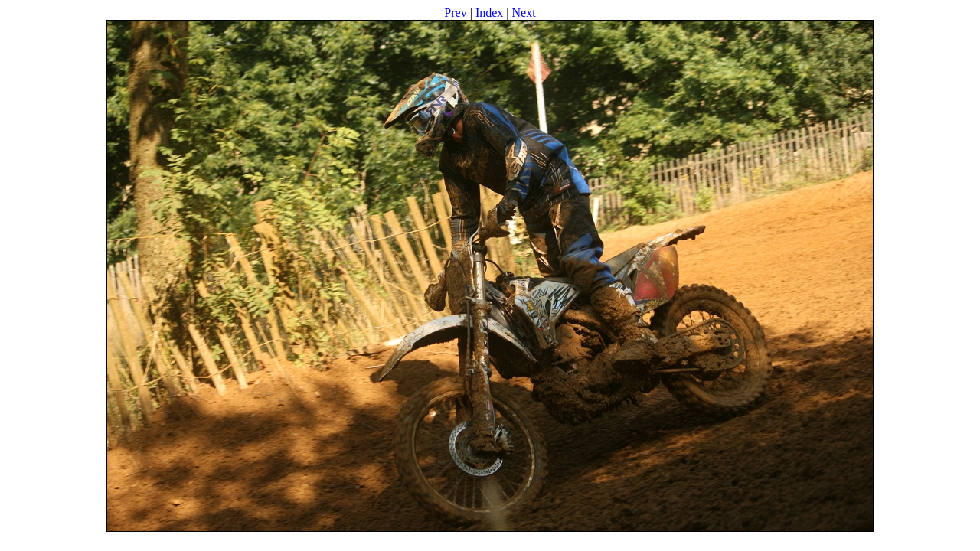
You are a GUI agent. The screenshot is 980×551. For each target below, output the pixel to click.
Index (489, 13)
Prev (455, 13)
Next (524, 13)
